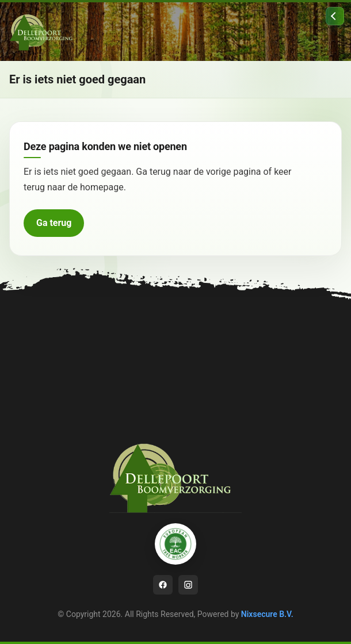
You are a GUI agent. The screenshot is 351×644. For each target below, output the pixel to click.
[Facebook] (163, 585)
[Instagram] (188, 585)
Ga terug (54, 223)
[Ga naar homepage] (44, 32)
